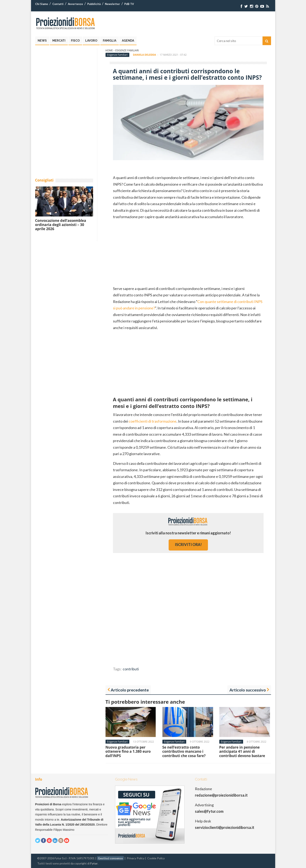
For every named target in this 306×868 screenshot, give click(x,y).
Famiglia (110, 41)
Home (109, 50)
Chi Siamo (42, 4)
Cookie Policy (156, 858)
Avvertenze (75, 4)
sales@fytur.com (209, 811)
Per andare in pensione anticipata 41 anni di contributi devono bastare (242, 751)
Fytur (94, 863)
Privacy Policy (136, 858)
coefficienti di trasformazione (153, 421)
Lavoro (91, 41)
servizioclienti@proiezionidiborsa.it (225, 827)
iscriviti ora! (188, 545)
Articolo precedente (130, 690)
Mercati (59, 41)
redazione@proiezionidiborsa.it (221, 795)
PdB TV (129, 4)
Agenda (128, 41)
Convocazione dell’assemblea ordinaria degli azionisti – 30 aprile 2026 (61, 225)
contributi (131, 669)
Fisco (75, 41)
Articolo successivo (248, 690)
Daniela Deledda (145, 55)
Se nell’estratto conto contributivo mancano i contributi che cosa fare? (184, 751)
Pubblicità (94, 4)
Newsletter (112, 4)
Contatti (58, 4)
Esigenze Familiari (127, 50)
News (42, 41)
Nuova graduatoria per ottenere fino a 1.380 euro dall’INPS (128, 751)
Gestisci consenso (110, 858)
